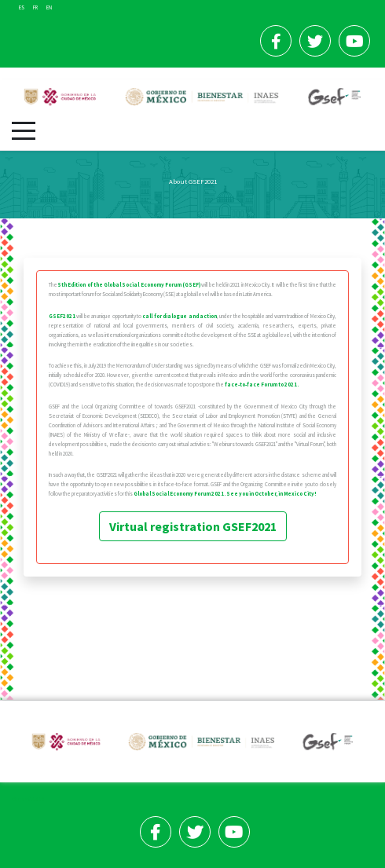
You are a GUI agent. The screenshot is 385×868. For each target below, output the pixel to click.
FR (36, 7)
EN (49, 7)
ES (22, 7)
